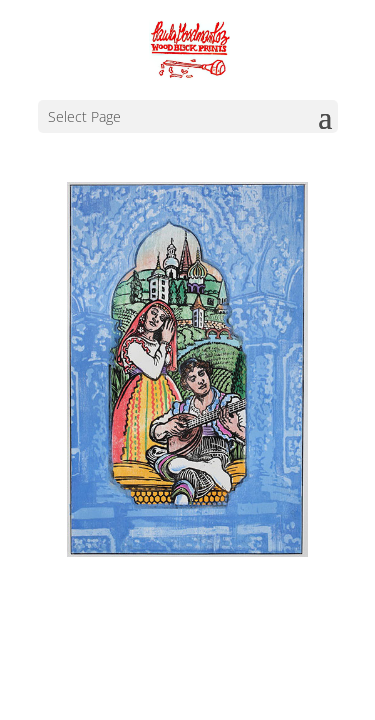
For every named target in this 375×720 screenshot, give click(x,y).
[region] (187, 369)
